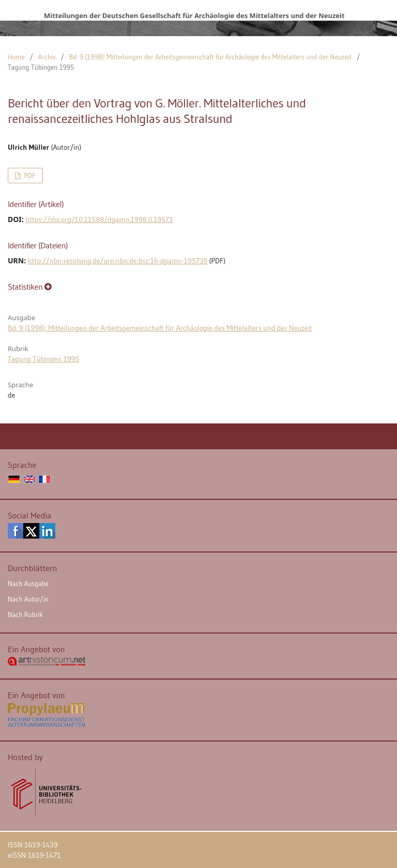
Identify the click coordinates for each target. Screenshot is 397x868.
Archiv (47, 57)
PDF (29, 176)
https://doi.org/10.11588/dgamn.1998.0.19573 (99, 219)
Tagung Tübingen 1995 (43, 359)
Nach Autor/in (28, 599)
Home (16, 57)
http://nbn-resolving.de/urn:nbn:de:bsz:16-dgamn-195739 (118, 261)
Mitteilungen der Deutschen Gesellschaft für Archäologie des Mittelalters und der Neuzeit (194, 15)
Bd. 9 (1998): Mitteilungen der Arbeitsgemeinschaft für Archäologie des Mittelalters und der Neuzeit (211, 57)
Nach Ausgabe (28, 583)
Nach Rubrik (25, 614)
